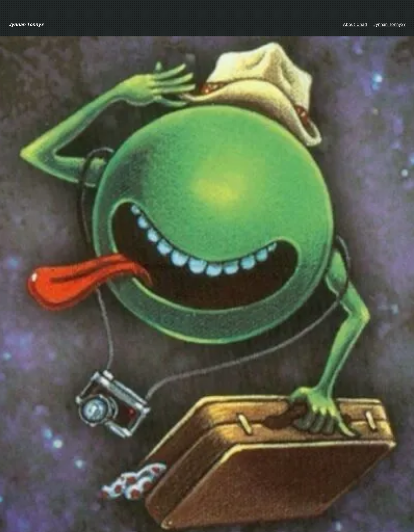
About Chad (355, 24)
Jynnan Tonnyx (26, 24)
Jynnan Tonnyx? (389, 24)
